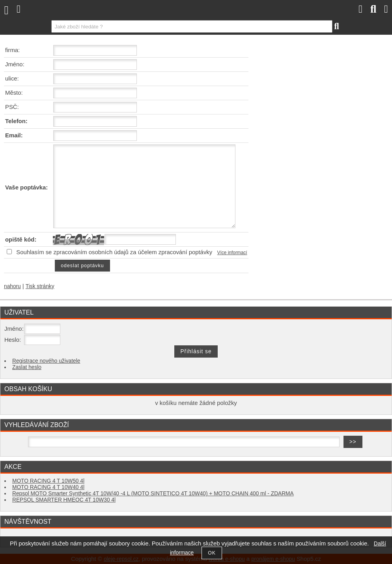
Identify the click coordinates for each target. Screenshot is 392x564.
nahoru (12, 286)
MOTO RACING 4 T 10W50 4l (48, 481)
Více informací (232, 253)
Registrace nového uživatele (46, 361)
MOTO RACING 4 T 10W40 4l (48, 487)
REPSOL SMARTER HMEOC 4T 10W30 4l (64, 500)
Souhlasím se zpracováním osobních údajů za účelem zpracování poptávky (114, 252)
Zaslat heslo (27, 367)
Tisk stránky (40, 286)
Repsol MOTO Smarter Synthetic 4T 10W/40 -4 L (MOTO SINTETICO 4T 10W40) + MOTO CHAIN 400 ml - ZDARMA (153, 494)
